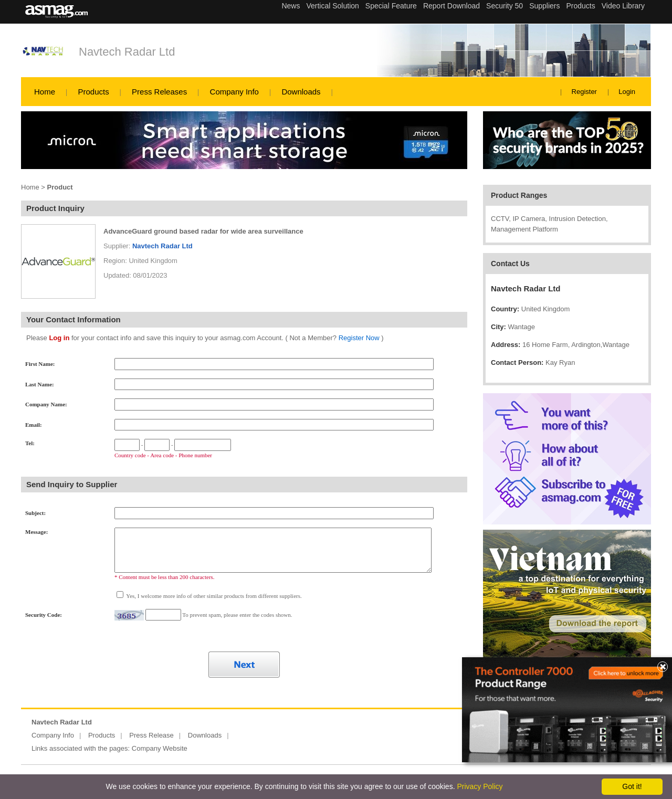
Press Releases (159, 92)
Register (584, 92)
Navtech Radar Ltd (127, 52)
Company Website (160, 748)
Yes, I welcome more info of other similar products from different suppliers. (213, 596)
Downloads (301, 92)
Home (45, 92)
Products (93, 92)
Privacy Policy (480, 786)
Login (627, 92)
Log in (59, 338)
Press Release (151, 735)
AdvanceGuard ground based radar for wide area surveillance (203, 231)
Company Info (234, 92)
